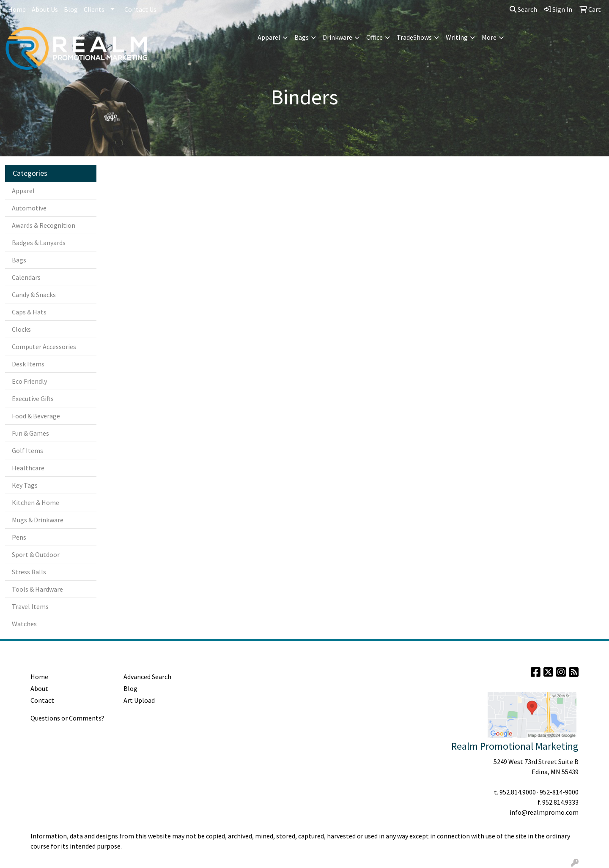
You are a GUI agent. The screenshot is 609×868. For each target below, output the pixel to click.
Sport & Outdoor (36, 554)
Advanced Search (147, 677)
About (39, 688)
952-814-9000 (559, 792)
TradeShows (414, 37)
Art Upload (139, 700)
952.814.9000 (518, 792)
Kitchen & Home (36, 502)
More (489, 37)
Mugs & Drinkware (38, 520)
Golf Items (27, 450)
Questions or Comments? (67, 718)
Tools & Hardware (37, 589)
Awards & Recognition (44, 225)
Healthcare (28, 468)
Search (523, 9)
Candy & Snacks (34, 295)
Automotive (29, 208)
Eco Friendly (29, 381)
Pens (19, 537)
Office (374, 37)
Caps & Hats (29, 312)
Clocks (21, 329)
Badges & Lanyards (39, 243)
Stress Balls (29, 572)
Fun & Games (30, 433)
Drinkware (337, 37)
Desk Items (28, 364)
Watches (24, 624)
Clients (94, 9)
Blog (71, 9)
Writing (457, 37)
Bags (302, 37)
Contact (42, 700)
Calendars (26, 277)
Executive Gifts (33, 399)
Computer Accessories (44, 347)
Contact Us (140, 9)
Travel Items (30, 606)
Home (17, 9)
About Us (45, 9)
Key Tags (25, 485)
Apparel (269, 37)
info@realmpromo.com (544, 812)
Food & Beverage (36, 416)
